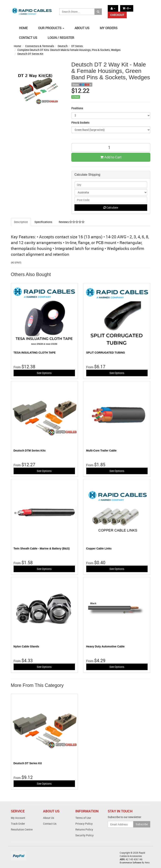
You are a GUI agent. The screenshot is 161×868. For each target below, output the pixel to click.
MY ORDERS (109, 28)
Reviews (71, 222)
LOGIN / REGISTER (61, 38)
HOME (23, 28)
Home (17, 46)
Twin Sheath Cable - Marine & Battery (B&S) (42, 548)
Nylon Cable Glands (26, 646)
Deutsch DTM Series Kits (30, 451)
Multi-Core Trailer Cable (101, 451)
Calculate (111, 207)
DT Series (77, 46)
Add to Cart (111, 157)
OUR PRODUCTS (51, 28)
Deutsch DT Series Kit (30, 54)
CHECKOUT (117, 15)
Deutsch (63, 46)
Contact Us (50, 824)
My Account (18, 818)
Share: (82, 85)
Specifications (43, 222)
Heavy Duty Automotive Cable (105, 646)
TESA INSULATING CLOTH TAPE (35, 353)
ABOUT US (82, 28)
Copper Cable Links (99, 548)
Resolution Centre (22, 829)
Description (21, 222)
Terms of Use (83, 818)
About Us (49, 818)
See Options (44, 373)
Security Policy (84, 835)
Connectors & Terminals (40, 46)
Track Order (18, 824)
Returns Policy (84, 829)
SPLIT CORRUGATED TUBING (106, 353)
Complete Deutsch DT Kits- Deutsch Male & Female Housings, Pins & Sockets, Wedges (69, 50)
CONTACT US (28, 38)
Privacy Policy (84, 824)
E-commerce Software (130, 862)
